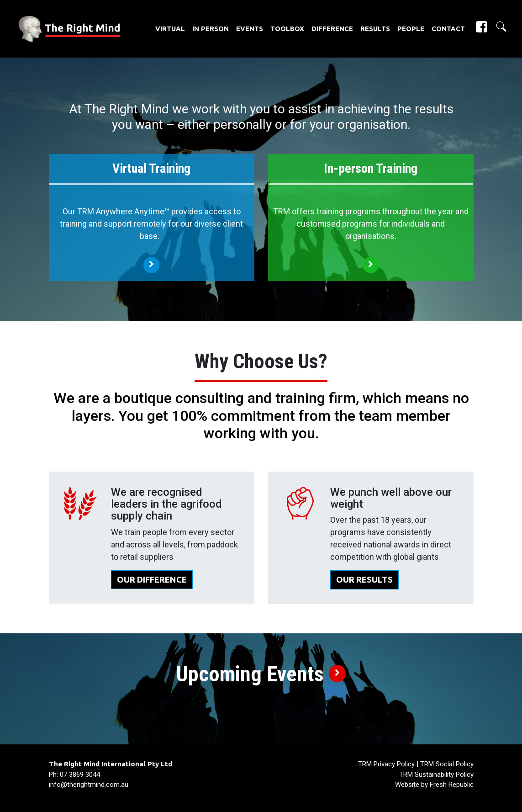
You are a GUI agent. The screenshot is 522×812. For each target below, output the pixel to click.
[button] (498, 27)
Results (375, 29)
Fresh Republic (452, 785)
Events (250, 29)
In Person (211, 29)
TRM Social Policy (447, 764)
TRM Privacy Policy (386, 764)
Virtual (170, 29)
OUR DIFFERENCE (152, 580)
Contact (448, 29)
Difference (332, 29)
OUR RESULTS (364, 580)
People (411, 29)
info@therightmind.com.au (89, 785)
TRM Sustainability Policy (436, 775)
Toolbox (287, 29)
